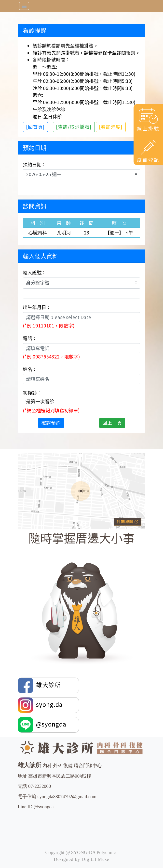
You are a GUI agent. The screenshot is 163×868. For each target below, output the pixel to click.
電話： (30, 338)
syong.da (40, 705)
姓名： (30, 369)
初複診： (32, 393)
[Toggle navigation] (24, 6)
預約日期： (34, 164)
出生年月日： (37, 307)
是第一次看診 (40, 401)
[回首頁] (35, 127)
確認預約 (51, 423)
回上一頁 (112, 423)
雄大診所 (40, 685)
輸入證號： (34, 272)
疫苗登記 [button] (148, 151)
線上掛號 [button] (148, 119)
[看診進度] (111, 127)
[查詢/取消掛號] (74, 127)
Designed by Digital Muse (81, 859)
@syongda (42, 725)
